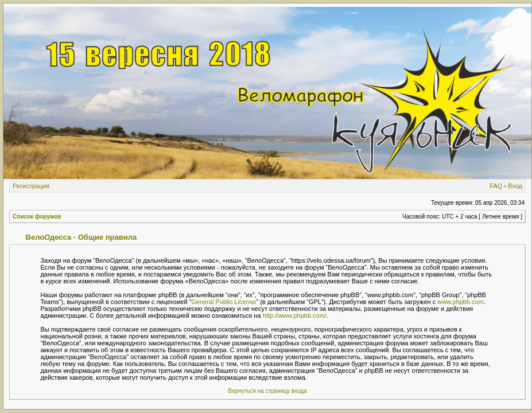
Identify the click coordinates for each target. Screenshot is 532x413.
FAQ (496, 186)
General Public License (224, 302)
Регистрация (31, 186)
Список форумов (37, 217)
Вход (515, 186)
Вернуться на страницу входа (267, 391)
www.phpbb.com (461, 302)
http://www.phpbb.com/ (295, 315)
